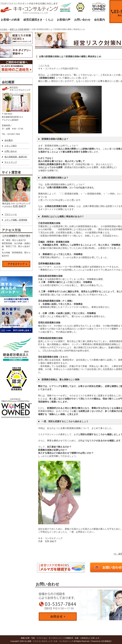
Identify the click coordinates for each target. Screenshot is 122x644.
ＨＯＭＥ (4, 29)
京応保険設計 (106, 641)
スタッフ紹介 (11, 146)
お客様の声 (64, 20)
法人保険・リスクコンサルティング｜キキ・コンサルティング (49, 641)
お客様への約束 (10, 20)
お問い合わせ (82, 20)
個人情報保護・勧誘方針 (16, 157)
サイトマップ (11, 162)
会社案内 (99, 20)
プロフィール (11, 214)
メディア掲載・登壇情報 (16, 220)
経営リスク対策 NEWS (20, 29)
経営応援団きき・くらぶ (38, 20)
